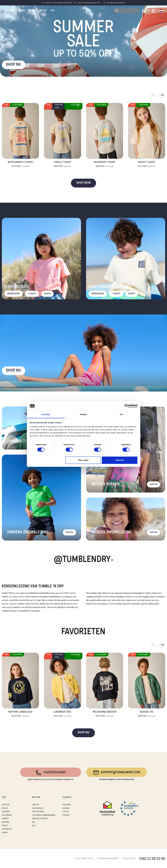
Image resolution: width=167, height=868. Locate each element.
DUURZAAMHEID (38, 808)
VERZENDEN (6, 812)
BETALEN (5, 808)
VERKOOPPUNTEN (38, 812)
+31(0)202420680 (51, 773)
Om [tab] (121, 414)
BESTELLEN (6, 805)
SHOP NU (14, 65)
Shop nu (14, 371)
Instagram (66, 805)
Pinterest (66, 815)
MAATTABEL (6, 822)
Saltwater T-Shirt (105, 165)
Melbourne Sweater (105, 714)
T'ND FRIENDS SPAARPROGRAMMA (44, 815)
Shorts (47, 294)
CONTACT (5, 833)
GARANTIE (5, 819)
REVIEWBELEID (7, 829)
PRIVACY (5, 826)
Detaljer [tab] (84, 414)
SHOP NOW (84, 183)
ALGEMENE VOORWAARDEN (108, 859)
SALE (53, 10)
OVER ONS (36, 805)
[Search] (127, 10)
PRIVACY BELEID (129, 859)
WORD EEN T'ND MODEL (40, 819)
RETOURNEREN (7, 815)
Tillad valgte (83, 460)
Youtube (66, 812)
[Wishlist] (148, 10)
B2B (33, 822)
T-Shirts (32, 294)
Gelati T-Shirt (147, 165)
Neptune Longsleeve (20, 714)
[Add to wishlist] (36, 106)
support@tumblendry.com (117, 773)
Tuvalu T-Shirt (62, 165)
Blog (34, 826)
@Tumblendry (82, 560)
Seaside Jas (147, 714)
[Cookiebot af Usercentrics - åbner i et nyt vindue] (126, 406)
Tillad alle (120, 460)
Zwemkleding (13, 294)
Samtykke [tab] (46, 414)
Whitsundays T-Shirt (20, 165)
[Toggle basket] (153, 10)
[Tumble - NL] (15, 10)
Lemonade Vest (63, 714)
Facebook (66, 808)
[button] (162, 95)
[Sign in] (143, 10)
